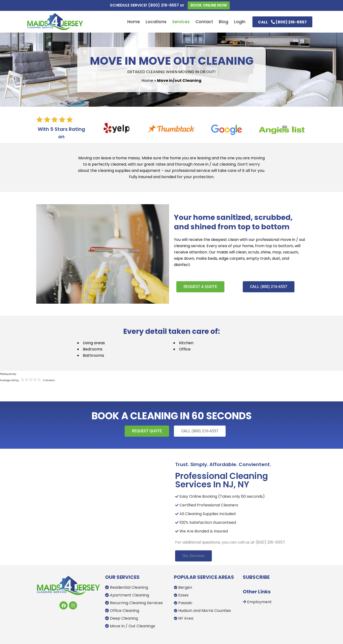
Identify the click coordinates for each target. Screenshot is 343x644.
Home (147, 80)
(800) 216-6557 (164, 5)
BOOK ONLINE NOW (209, 5)
